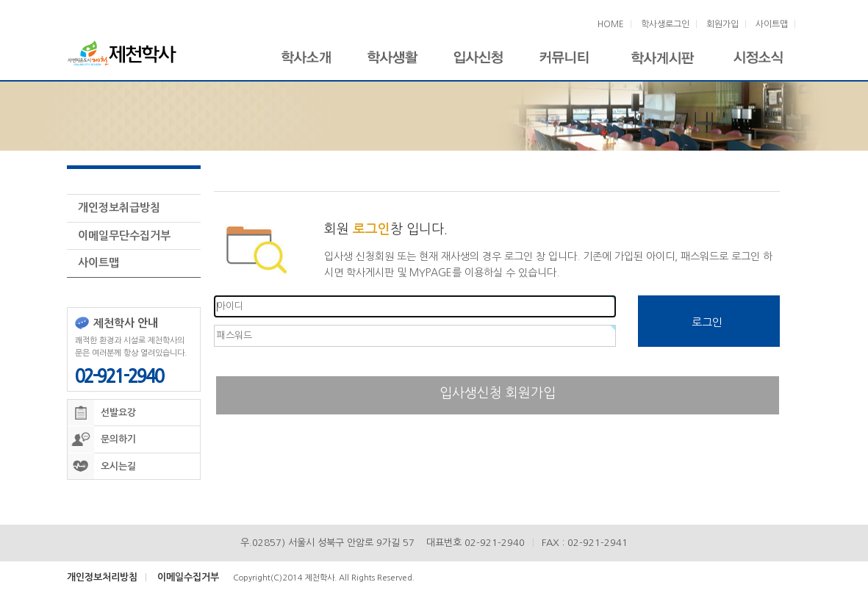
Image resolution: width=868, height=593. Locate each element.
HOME (611, 24)
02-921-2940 (119, 373)
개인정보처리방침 (102, 574)
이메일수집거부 (188, 574)
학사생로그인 (665, 24)
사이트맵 (772, 24)
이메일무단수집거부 (124, 232)
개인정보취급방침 (119, 204)
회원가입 (722, 24)
